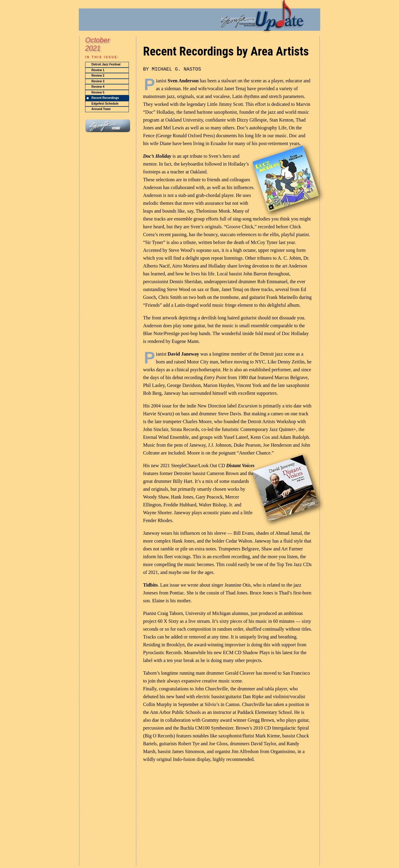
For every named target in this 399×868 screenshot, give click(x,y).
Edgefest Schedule (105, 104)
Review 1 (98, 70)
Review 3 (98, 81)
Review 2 (98, 76)
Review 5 (98, 92)
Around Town (101, 109)
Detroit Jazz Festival (106, 64)
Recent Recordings (105, 98)
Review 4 (98, 87)
